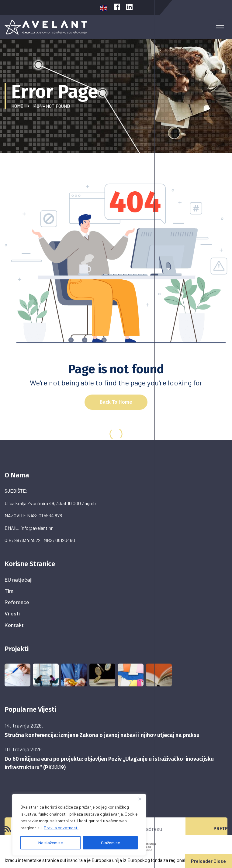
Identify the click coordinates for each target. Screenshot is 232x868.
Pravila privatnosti (61, 828)
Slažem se (111, 843)
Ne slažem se (51, 843)
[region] (79, 825)
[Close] (140, 799)
